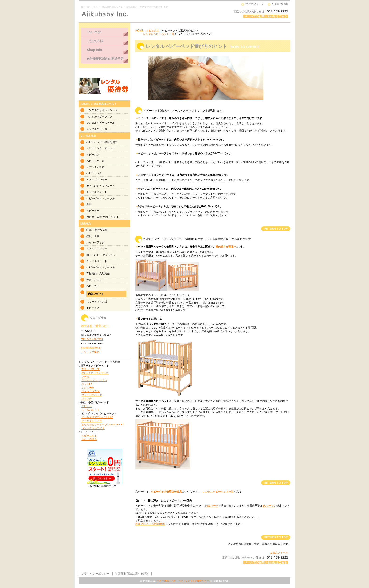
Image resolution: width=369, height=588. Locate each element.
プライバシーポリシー (95, 574)
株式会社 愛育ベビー (139, 14)
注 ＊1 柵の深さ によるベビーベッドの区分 (164, 500)
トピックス (153, 30)
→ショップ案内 (90, 352)
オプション (109, 255)
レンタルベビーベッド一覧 (159, 34)
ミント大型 (88, 388)
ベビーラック (94, 173)
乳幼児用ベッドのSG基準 (150, 524)
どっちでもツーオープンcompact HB (103, 424)
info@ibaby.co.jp (91, 348)
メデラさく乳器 (95, 167)
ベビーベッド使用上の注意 (166, 492)
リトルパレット (90, 410)
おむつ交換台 (89, 439)
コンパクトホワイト (93, 428)
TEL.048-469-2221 (92, 339)
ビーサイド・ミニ (92, 421)
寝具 (89, 230)
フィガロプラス (90, 391)
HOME (139, 30)
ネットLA (87, 384)
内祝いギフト (96, 294)
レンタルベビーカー (98, 129)
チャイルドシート (97, 192)
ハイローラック (95, 242)
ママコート (108, 186)
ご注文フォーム (255, 4)
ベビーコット (89, 436)
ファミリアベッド (92, 395)
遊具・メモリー (95, 280)
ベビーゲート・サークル (101, 198)
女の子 (106, 217)
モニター (110, 148)
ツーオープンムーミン (94, 380)
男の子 (115, 217)
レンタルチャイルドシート (102, 110)
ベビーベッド (94, 142)
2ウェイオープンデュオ (95, 373)
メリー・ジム (94, 148)
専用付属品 (111, 142)
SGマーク (268, 506)
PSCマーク (212, 506)
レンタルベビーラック (99, 116)
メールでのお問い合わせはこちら (266, 16)
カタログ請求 (280, 4)
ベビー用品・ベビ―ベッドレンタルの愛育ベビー (183, 581)
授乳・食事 (93, 236)
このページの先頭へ (276, 229)
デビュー (87, 406)
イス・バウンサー (97, 180)
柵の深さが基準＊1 (227, 247)
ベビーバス (93, 155)
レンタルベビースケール (101, 123)
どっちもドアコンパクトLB (97, 417)
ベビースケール (95, 161)
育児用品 (92, 273)
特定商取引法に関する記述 (132, 574)
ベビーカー (93, 211)
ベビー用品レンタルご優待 (104, 86)
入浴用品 (104, 273)
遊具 (89, 204)
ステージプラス (90, 369)
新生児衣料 (101, 230)
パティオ (87, 399)
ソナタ (85, 377)
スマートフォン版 (97, 302)
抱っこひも (93, 186)
